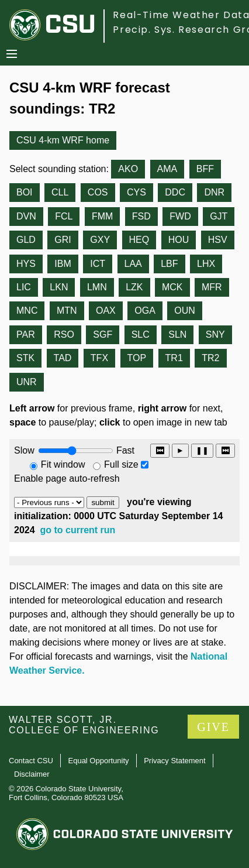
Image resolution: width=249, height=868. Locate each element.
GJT (219, 216)
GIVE (213, 727)
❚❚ (202, 450)
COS (98, 192)
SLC (141, 334)
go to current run (78, 530)
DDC (175, 192)
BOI (25, 192)
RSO (64, 334)
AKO (128, 169)
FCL (64, 216)
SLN (177, 334)
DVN (26, 216)
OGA (145, 311)
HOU (179, 240)
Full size (121, 464)
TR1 (174, 358)
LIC (24, 287)
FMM (102, 216)
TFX (99, 358)
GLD (26, 240)
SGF (103, 334)
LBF (169, 264)
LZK (134, 287)
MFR (212, 287)
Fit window (63, 464)
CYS (136, 192)
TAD (63, 358)
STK (25, 358)
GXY (100, 240)
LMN (97, 287)
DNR (214, 192)
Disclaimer (32, 774)
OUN (185, 311)
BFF (205, 169)
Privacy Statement (175, 761)
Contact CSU (31, 761)
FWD (180, 216)
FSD (141, 216)
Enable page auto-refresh (67, 478)
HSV (218, 240)
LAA (133, 264)
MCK (172, 287)
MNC (27, 311)
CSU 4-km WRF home (63, 140)
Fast (124, 450)
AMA (167, 169)
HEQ (139, 240)
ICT (98, 264)
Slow (24, 450)
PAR (26, 334)
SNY (215, 334)
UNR (27, 382)
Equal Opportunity (99, 761)
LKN (59, 287)
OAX (106, 311)
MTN (67, 311)
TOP (137, 358)
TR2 (210, 358)
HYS (26, 264)
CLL (60, 192)
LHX (206, 264)
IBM (63, 264)
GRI (63, 240)
